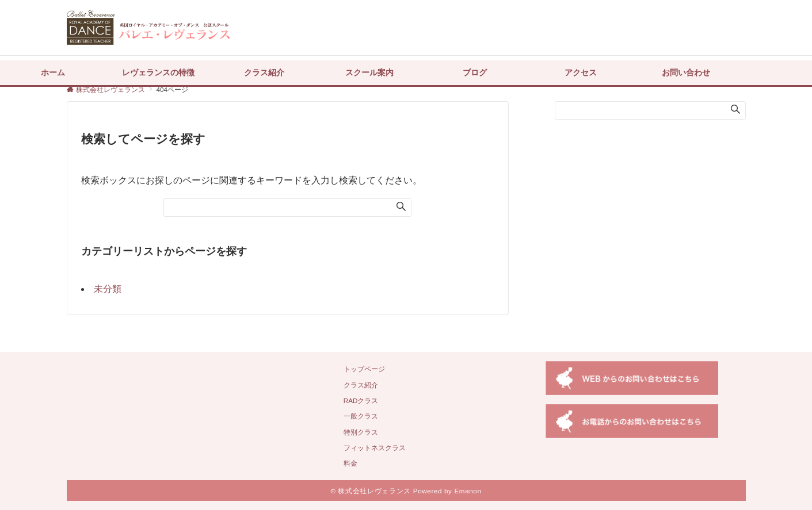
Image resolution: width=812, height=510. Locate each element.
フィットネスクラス (375, 448)
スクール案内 (369, 72)
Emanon (468, 491)
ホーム (53, 72)
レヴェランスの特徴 (158, 72)
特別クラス (361, 432)
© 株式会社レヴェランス (370, 491)
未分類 (108, 289)
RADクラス (361, 400)
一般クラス (361, 416)
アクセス (581, 72)
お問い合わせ (686, 72)
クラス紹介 (264, 72)
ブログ (475, 72)
